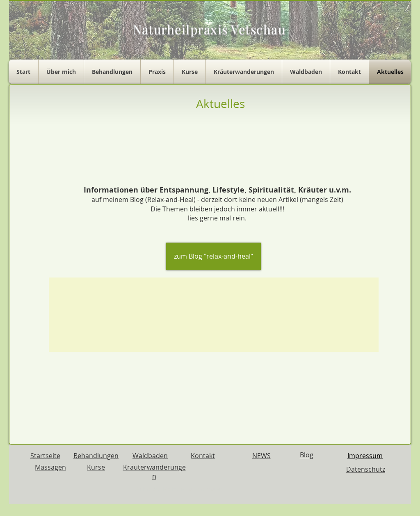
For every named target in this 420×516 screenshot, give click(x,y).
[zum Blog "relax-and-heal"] (213, 256)
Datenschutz (366, 469)
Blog (307, 455)
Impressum (365, 456)
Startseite (45, 456)
